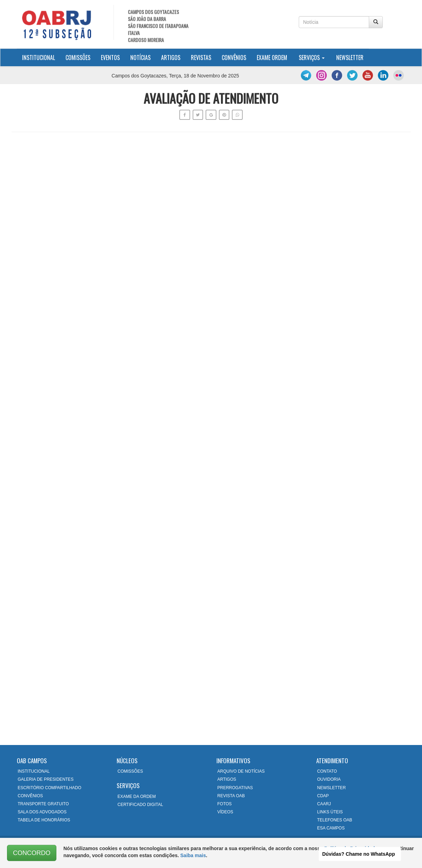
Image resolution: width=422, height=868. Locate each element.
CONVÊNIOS (30, 796)
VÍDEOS (225, 812)
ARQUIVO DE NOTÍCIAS (241, 771)
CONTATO (327, 771)
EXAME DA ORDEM (137, 797)
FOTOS (225, 804)
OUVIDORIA (329, 779)
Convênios (234, 57)
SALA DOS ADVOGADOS (42, 812)
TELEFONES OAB (335, 820)
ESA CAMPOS (331, 828)
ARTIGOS (227, 779)
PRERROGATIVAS (235, 788)
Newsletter (350, 57)
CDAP (323, 796)
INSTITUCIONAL (34, 771)
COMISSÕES (130, 771)
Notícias (140, 57)
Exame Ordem (272, 57)
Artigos (171, 57)
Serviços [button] (312, 57)
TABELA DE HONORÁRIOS (44, 820)
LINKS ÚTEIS (330, 812)
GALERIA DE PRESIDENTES (46, 779)
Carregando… (211, 437)
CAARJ (324, 804)
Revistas (201, 57)
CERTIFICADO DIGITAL (140, 805)
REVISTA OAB (231, 796)
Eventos (110, 57)
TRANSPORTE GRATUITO (43, 804)
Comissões (78, 57)
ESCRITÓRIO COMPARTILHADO (50, 788)
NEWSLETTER (332, 788)
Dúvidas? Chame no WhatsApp (359, 854)
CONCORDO (32, 853)
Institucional (41, 57)
